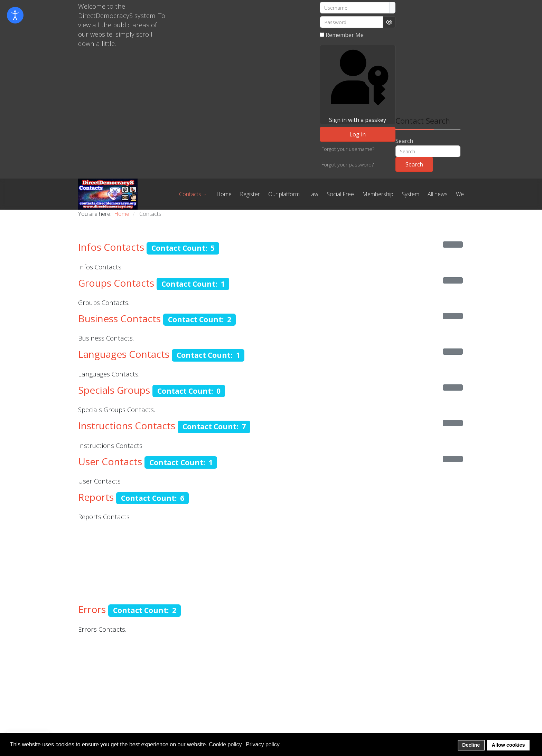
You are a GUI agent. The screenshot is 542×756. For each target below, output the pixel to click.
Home (224, 194)
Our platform (284, 194)
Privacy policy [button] (263, 744)
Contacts (190, 194)
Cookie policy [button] (225, 744)
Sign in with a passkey (357, 84)
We (460, 194)
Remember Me (345, 35)
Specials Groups (114, 390)
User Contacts (110, 461)
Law (313, 194)
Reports (96, 497)
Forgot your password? (348, 165)
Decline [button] (471, 745)
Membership (378, 194)
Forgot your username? (348, 149)
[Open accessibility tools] (15, 15)
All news (438, 194)
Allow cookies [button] (508, 745)
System (410, 194)
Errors (92, 609)
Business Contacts (119, 318)
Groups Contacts (116, 283)
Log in (358, 134)
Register (250, 194)
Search (404, 141)
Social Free (340, 194)
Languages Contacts (124, 354)
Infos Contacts (111, 247)
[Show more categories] (453, 245)
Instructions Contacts (127, 425)
